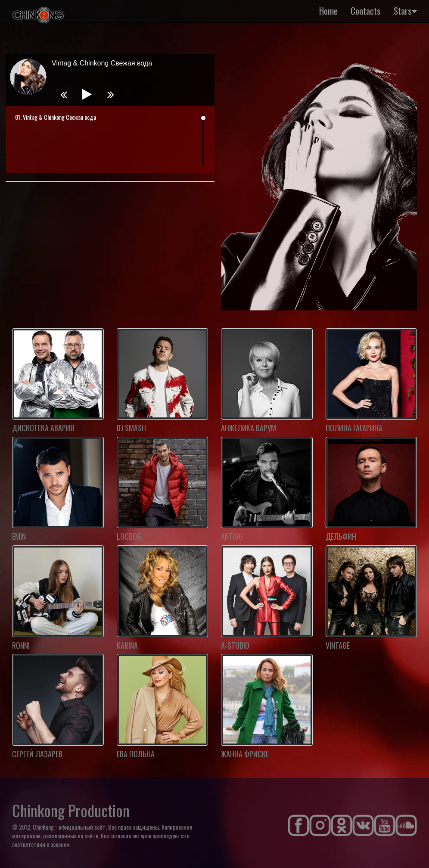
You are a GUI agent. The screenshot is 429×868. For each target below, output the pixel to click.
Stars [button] (405, 11)
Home (328, 11)
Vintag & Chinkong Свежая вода (59, 117)
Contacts (366, 11)
